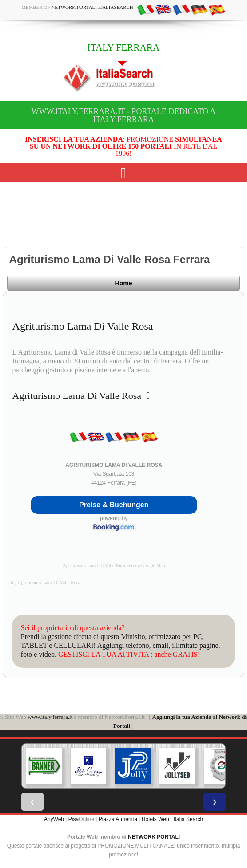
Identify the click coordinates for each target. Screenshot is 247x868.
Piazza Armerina (118, 819)
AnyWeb (54, 819)
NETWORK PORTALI (154, 837)
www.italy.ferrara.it (50, 717)
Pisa (74, 819)
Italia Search (188, 819)
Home (124, 283)
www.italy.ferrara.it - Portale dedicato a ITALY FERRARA (123, 115)
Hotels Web (155, 819)
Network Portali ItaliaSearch (92, 7)
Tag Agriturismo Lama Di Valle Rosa (45, 582)
